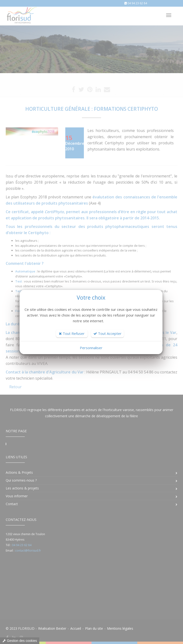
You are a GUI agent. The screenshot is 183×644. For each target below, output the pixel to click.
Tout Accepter (107, 333)
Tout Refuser (72, 333)
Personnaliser (91, 348)
